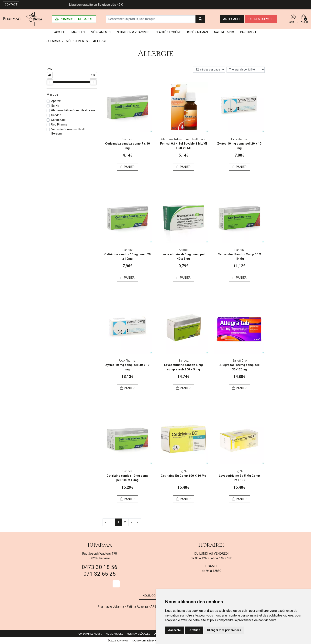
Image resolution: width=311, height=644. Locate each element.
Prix (50, 69)
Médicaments (101, 32)
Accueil (60, 32)
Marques (78, 32)
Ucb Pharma (59, 125)
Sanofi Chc (58, 120)
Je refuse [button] (194, 630)
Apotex (56, 101)
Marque (52, 94)
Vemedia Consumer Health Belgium (69, 131)
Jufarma (100, 545)
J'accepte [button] (174, 630)
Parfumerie (249, 32)
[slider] (50, 82)
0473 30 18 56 (100, 567)
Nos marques (114, 634)
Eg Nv (55, 106)
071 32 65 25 (100, 574)
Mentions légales (138, 634)
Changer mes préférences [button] (224, 630)
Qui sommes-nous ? (90, 634)
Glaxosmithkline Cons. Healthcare (73, 110)
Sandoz (56, 115)
